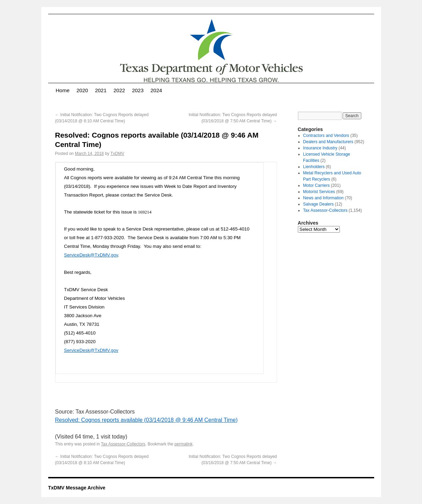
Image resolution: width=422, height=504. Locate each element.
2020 (82, 90)
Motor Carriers (316, 185)
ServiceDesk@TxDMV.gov (91, 255)
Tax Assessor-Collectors (123, 444)
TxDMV (117, 154)
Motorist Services (319, 192)
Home (63, 90)
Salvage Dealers (318, 204)
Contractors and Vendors (326, 136)
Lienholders (314, 167)
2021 (101, 90)
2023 (138, 90)
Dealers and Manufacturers (328, 142)
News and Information (323, 198)
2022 (119, 90)
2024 (156, 90)
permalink (183, 444)
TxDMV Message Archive (77, 488)
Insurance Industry (320, 148)
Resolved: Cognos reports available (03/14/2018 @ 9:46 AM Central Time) (147, 420)
